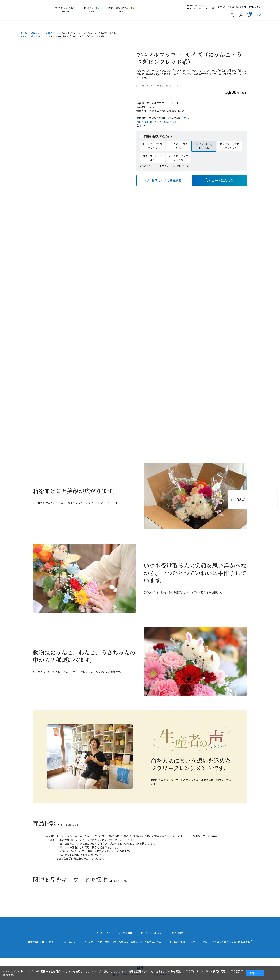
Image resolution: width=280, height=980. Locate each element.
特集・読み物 (121, 9)
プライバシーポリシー (152, 933)
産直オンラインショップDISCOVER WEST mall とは (201, 7)
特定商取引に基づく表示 (41, 942)
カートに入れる (222, 180)
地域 (92, 9)
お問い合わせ (255, 7)
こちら (185, 118)
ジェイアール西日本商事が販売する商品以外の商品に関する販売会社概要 (122, 942)
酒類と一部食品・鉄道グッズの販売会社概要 (226, 942)
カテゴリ (66, 9)
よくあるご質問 (239, 7)
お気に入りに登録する (166, 180)
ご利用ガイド (223, 7)
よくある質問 (125, 933)
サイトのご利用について (182, 942)
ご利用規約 (178, 933)
